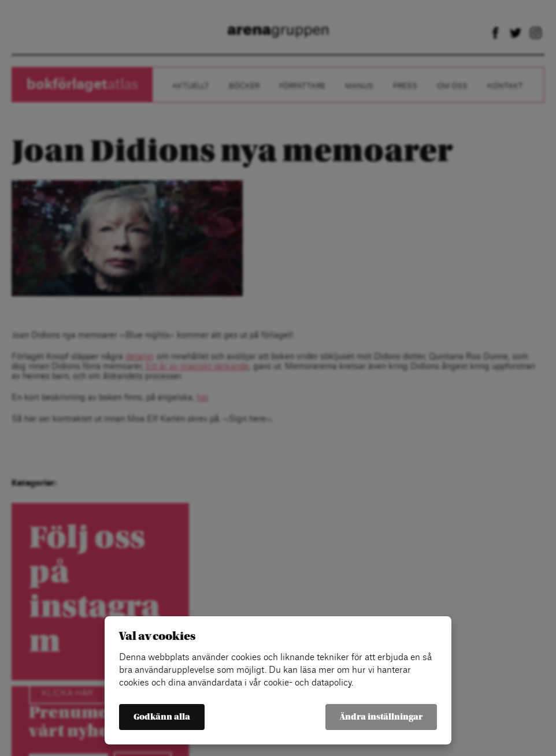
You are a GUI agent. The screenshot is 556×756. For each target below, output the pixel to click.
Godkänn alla (162, 717)
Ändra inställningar (381, 717)
